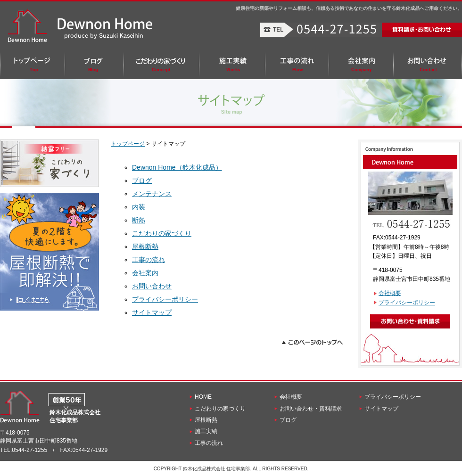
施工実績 (206, 431)
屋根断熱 (145, 246)
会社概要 (390, 293)
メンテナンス (152, 194)
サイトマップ (152, 312)
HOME (203, 397)
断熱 (139, 220)
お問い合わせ (152, 286)
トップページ (128, 144)
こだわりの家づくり (162, 233)
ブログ (142, 181)
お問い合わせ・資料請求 (311, 409)
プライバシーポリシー (165, 299)
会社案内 (145, 273)
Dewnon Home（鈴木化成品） (177, 167)
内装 (139, 207)
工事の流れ (148, 260)
